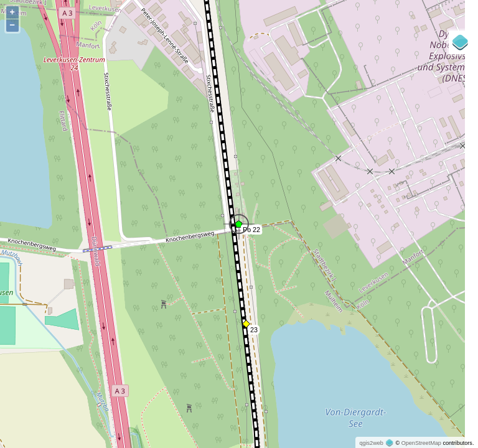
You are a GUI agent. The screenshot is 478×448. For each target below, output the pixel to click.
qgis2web (371, 443)
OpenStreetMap (421, 443)
